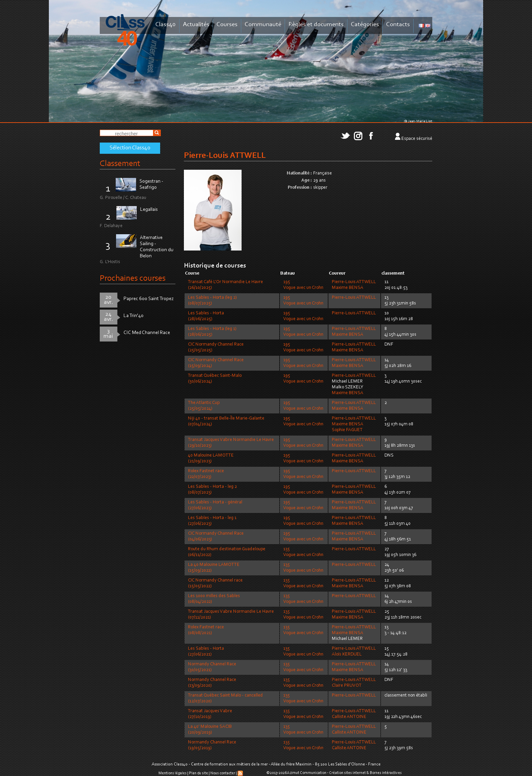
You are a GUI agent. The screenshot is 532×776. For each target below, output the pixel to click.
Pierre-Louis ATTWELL (354, 282)
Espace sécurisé (417, 139)
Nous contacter (223, 773)
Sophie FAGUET (347, 430)
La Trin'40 (134, 316)
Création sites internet (347, 773)
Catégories (365, 25)
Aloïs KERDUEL (347, 654)
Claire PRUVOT (347, 686)
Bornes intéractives (386, 773)
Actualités (196, 25)
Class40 (166, 25)
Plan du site (198, 773)
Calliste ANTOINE (349, 717)
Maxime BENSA (348, 288)
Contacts (398, 25)
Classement (120, 164)
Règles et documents (316, 25)
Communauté (263, 25)
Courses (227, 25)
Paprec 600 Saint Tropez (149, 299)
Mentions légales (173, 773)
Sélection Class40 (130, 148)
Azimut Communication (307, 773)
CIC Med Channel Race (147, 333)
